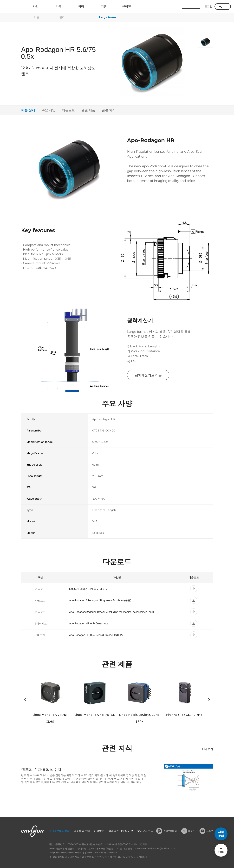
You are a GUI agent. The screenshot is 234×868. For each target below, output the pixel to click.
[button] (209, 700)
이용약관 (99, 831)
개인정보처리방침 (59, 831)
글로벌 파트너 (82, 831)
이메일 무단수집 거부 (121, 831)
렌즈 (62, 17)
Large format (108, 17)
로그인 (208, 6)
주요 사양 (49, 110)
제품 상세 (28, 110)
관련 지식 (109, 110)
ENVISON (11, 6)
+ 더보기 (207, 749)
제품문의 (221, 834)
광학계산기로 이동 (148, 375)
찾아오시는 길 (145, 831)
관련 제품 (88, 110)
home (23, 17)
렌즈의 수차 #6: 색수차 (41, 769)
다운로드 (68, 110)
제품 (37, 17)
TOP (221, 852)
